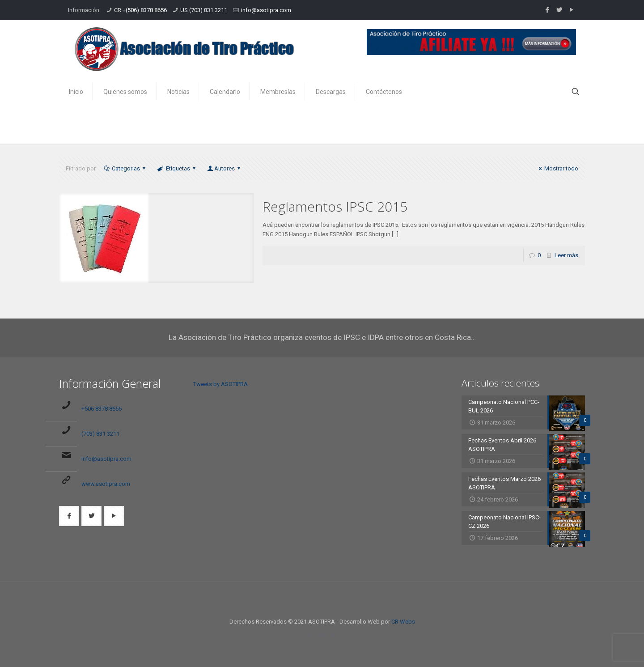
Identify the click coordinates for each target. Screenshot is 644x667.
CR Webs (403, 622)
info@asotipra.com (266, 10)
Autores (225, 168)
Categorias (125, 168)
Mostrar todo (557, 168)
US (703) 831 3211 (204, 10)
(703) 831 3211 (100, 434)
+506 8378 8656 (102, 409)
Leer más (566, 255)
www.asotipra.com (106, 484)
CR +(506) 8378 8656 (140, 10)
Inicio (513, 124)
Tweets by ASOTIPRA (220, 384)
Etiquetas (177, 168)
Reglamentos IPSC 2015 (335, 206)
